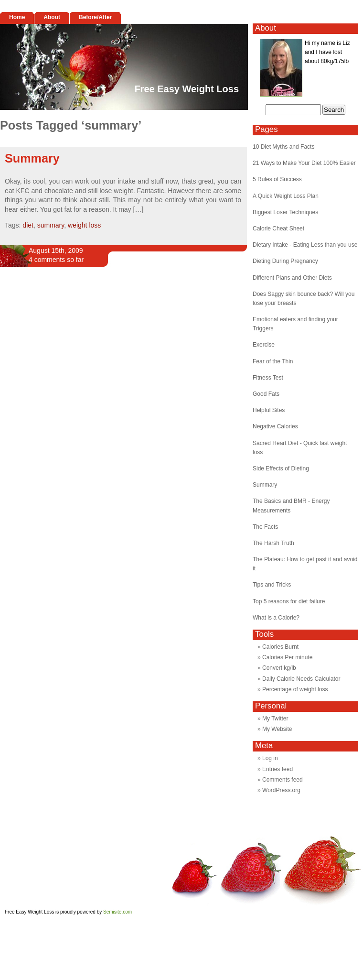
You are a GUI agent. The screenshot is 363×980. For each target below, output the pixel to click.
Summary (32, 158)
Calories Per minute (287, 657)
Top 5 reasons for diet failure (289, 601)
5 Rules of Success (277, 179)
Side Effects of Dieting (281, 468)
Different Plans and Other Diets (292, 278)
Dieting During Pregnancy (285, 261)
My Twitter (275, 719)
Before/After (95, 17)
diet (28, 225)
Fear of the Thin (273, 361)
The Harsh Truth (273, 543)
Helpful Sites (269, 410)
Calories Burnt (280, 647)
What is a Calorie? (276, 618)
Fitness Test (268, 378)
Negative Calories (275, 426)
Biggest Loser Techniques (285, 212)
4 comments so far (56, 260)
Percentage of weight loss (295, 689)
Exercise (264, 345)
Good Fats (266, 394)
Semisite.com (117, 912)
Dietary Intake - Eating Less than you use (305, 245)
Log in (270, 758)
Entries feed (278, 769)
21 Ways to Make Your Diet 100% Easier (304, 163)
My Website (277, 729)
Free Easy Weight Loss (187, 89)
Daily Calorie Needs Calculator (301, 679)
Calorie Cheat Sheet (278, 229)
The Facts (265, 527)
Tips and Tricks (272, 585)
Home (17, 17)
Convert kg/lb (279, 668)
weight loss (84, 225)
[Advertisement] (90, 385)
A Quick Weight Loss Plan (286, 196)
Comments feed (283, 780)
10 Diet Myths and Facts (283, 147)
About (52, 17)
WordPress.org (281, 790)
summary (51, 225)
